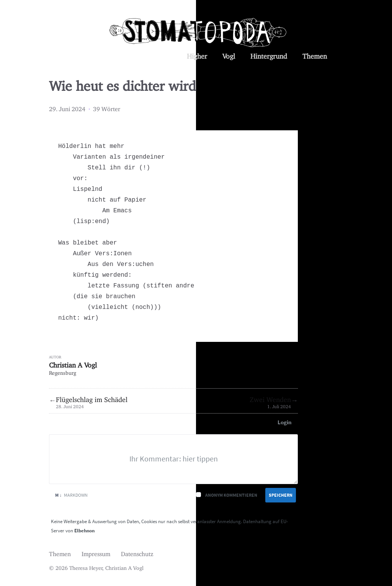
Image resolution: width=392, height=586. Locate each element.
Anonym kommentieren (231, 495)
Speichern (281, 495)
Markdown (71, 495)
